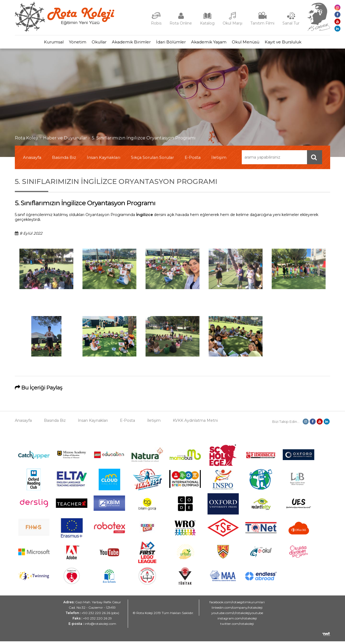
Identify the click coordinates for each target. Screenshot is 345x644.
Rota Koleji (27, 141)
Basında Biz (64, 160)
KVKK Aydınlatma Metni (195, 423)
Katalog (207, 23)
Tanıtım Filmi (262, 23)
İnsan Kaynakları (103, 160)
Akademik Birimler (129, 43)
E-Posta (193, 160)
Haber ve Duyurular (65, 141)
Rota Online (181, 23)
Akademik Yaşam (217, 43)
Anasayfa (32, 160)
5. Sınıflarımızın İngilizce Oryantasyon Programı (144, 141)
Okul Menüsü (259, 43)
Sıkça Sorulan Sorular (152, 160)
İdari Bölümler (174, 43)
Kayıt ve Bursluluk (302, 43)
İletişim (219, 160)
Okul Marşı (232, 23)
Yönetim (64, 43)
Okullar (91, 43)
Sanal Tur (291, 23)
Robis (156, 23)
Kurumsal (35, 43)
